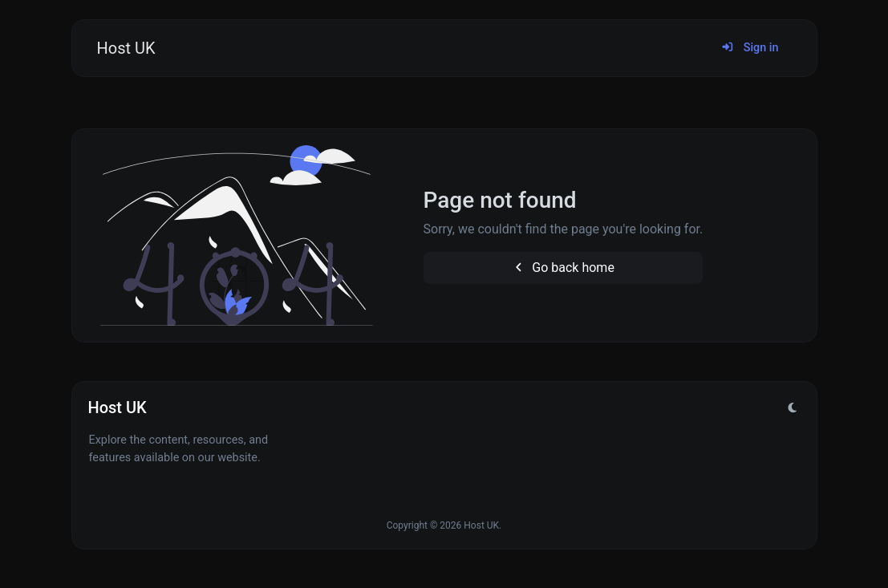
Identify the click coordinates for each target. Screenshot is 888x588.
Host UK (126, 48)
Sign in (750, 48)
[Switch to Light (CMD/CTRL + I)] (793, 408)
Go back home (563, 268)
